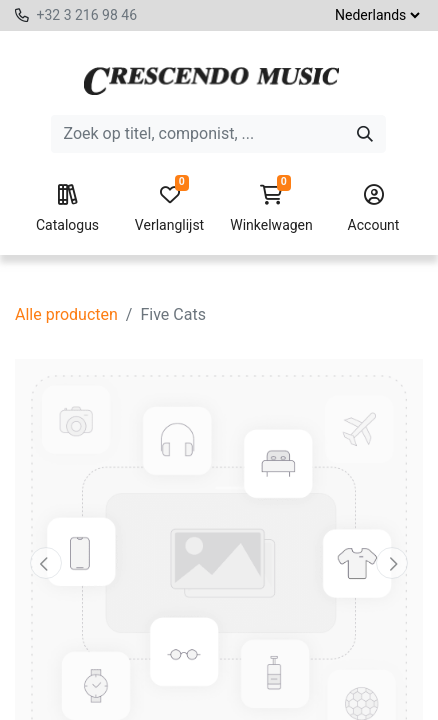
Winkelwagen (271, 209)
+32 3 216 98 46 (86, 15)
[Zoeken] (365, 134)
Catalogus (67, 209)
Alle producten (66, 314)
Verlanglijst (169, 209)
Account (373, 209)
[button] (45, 563)
